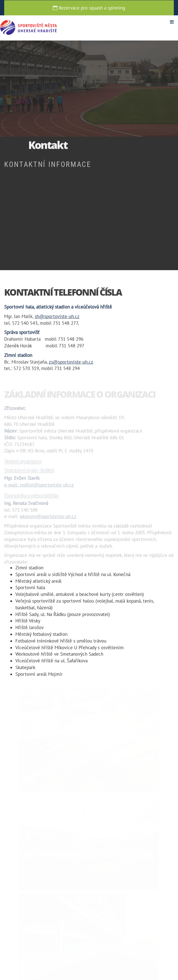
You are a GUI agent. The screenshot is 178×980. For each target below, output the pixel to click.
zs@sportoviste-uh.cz (71, 362)
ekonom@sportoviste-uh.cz (48, 518)
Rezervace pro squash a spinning (89, 8)
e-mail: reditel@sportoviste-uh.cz (39, 486)
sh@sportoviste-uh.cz (57, 317)
